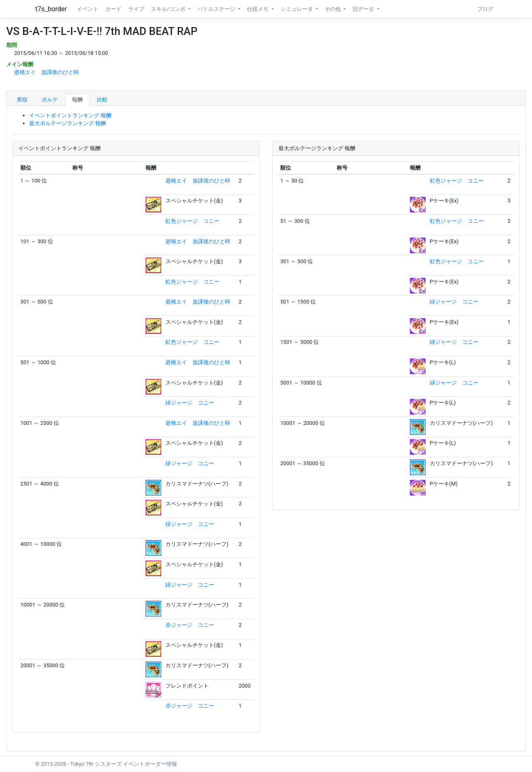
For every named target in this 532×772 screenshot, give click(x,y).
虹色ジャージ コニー (192, 221)
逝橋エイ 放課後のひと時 (47, 72)
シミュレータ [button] (297, 9)
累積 (22, 100)
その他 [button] (333, 9)
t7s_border (51, 9)
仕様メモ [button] (258, 9)
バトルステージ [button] (217, 9)
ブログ (485, 9)
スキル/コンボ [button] (169, 9)
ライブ (136, 9)
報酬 (77, 100)
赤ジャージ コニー (190, 625)
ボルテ (50, 100)
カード (113, 9)
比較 (102, 100)
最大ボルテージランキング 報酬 (68, 123)
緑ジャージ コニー (190, 403)
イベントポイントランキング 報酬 (70, 115)
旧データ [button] (364, 9)
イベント (88, 9)
